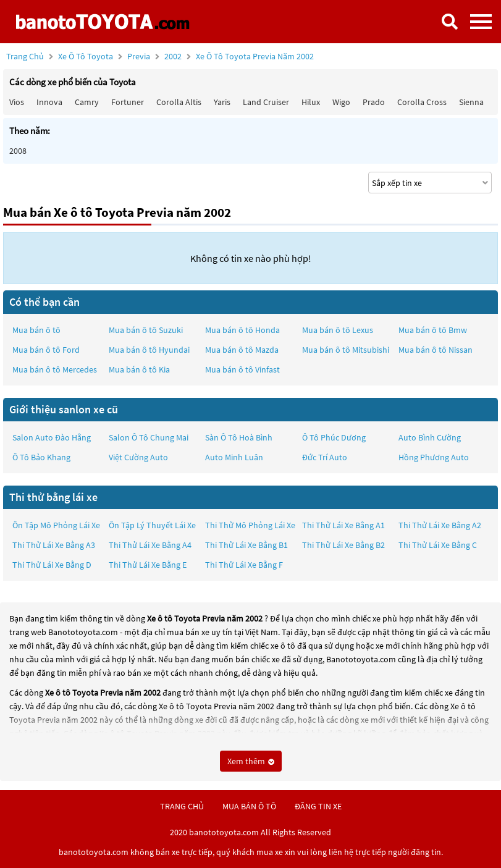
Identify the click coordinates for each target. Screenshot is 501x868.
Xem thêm (251, 761)
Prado (374, 102)
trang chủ (182, 806)
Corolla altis (179, 102)
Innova (49, 102)
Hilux (311, 102)
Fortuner (128, 102)
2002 (239, 56)
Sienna (471, 102)
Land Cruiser (266, 102)
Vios (17, 102)
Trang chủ (25, 56)
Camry (87, 102)
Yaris (222, 102)
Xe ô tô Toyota (86, 56)
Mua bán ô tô (36, 330)
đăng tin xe (318, 806)
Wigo (341, 102)
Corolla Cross (422, 102)
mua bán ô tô (249, 806)
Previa (140, 56)
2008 (18, 151)
